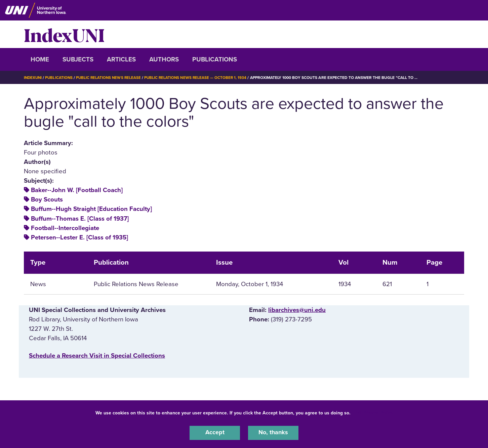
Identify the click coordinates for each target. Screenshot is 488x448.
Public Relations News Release (111, 78)
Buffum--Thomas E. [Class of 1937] (80, 219)
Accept (215, 433)
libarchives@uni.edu (297, 310)
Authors (164, 59)
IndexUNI (64, 34)
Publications (215, 59)
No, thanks (273, 433)
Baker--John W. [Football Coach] (77, 190)
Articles (121, 59)
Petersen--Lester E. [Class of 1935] (79, 237)
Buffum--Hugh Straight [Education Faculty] (91, 209)
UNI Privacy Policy (373, 412)
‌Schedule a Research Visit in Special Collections (97, 356)
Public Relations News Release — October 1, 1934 (200, 78)
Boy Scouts (47, 199)
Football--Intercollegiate (65, 228)
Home (40, 59)
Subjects (78, 59)
